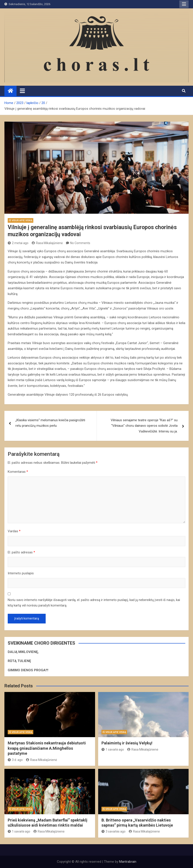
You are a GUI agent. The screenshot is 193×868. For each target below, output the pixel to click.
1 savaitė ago (113, 749)
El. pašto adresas (21, 552)
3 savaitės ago (113, 831)
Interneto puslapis (21, 573)
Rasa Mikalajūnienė (47, 243)
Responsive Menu (184, 4)
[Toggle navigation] (22, 91)
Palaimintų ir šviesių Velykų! (127, 743)
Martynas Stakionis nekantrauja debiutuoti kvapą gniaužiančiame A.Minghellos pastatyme (47, 748)
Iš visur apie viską (21, 220)
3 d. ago (15, 760)
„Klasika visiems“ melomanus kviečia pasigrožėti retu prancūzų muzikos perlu (50, 423)
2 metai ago (18, 243)
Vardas (14, 531)
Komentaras (18, 472)
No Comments (80, 243)
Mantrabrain (128, 862)
